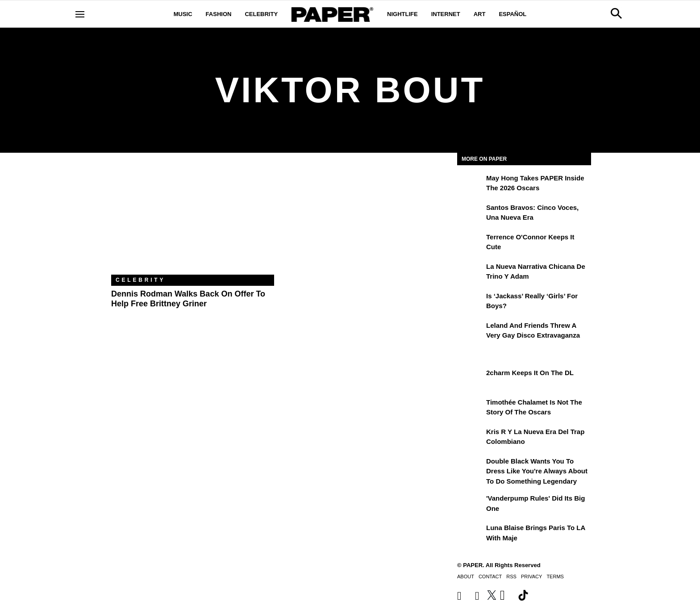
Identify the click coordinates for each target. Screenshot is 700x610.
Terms (555, 577)
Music (183, 14)
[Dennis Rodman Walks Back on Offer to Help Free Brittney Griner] (193, 220)
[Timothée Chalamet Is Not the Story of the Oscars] (471, 409)
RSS (511, 577)
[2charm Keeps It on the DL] (471, 379)
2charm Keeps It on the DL (530, 373)
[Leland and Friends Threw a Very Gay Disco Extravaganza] (471, 332)
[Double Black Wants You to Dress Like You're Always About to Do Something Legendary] (471, 468)
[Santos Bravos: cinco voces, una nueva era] (471, 214)
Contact (490, 577)
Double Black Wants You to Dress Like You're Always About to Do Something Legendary (537, 471)
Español (512, 14)
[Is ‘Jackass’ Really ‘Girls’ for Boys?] (471, 302)
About (466, 577)
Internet (446, 14)
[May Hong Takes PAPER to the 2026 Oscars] (471, 184)
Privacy (531, 577)
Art (480, 14)
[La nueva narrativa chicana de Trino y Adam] (471, 273)
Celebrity (261, 14)
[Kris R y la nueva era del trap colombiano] (471, 438)
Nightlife (402, 14)
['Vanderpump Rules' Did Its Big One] (471, 505)
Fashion (219, 14)
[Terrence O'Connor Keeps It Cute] (471, 243)
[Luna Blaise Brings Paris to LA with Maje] (471, 534)
